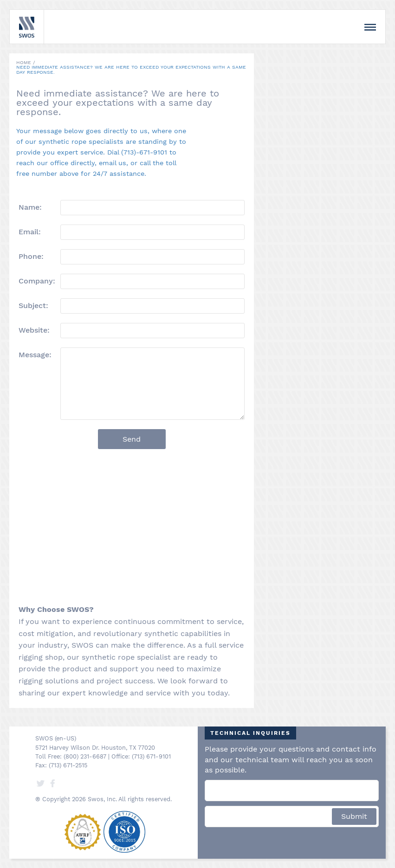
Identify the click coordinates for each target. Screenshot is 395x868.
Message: (35, 354)
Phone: (31, 256)
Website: (34, 330)
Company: (37, 281)
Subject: (33, 305)
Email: (30, 231)
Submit (354, 816)
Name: (30, 207)
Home (24, 62)
